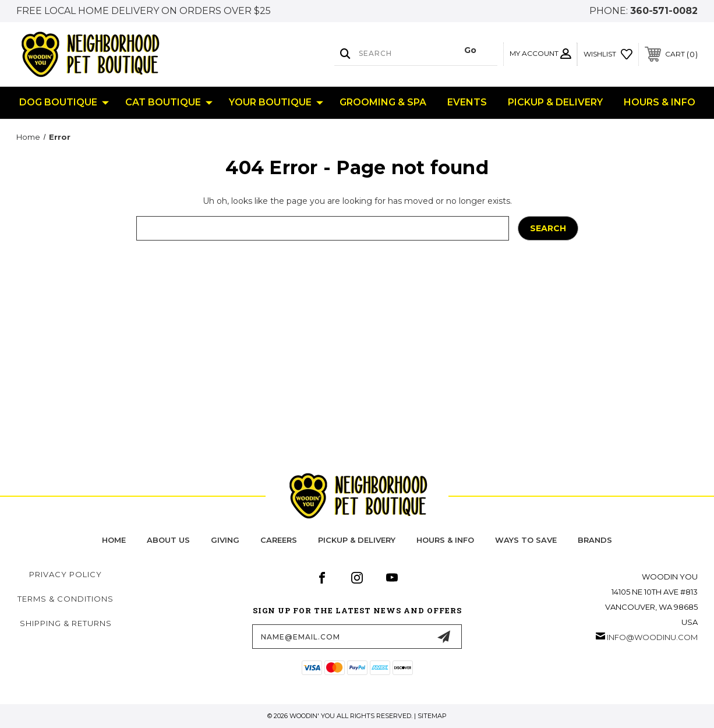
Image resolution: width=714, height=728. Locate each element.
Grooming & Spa (383, 102)
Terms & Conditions (66, 599)
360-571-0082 (664, 11)
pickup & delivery (357, 540)
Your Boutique (276, 103)
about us (168, 540)
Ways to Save (526, 540)
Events (467, 102)
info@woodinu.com (652, 637)
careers (279, 540)
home (114, 540)
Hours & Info (660, 102)
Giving (225, 540)
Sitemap (432, 716)
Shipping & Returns (66, 623)
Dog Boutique (64, 103)
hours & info (445, 540)
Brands (595, 540)
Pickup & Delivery (555, 102)
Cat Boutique (169, 103)
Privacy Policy (66, 574)
